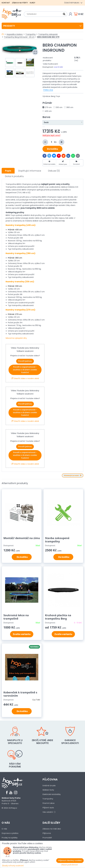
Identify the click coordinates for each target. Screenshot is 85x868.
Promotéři (47, 838)
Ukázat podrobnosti (69, 865)
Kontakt (6, 3)
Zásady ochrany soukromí (13, 866)
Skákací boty (48, 790)
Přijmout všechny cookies (70, 861)
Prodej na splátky (10, 838)
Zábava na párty (20, 3)
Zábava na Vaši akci (52, 829)
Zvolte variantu (22, 634)
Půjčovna (50, 779)
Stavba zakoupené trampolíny (57, 540)
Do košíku (53, 149)
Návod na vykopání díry (16, 338)
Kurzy (32, 3)
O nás (6, 823)
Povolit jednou (25, 361)
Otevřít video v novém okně (25, 378)
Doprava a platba (10, 833)
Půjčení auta (48, 808)
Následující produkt (73, 475)
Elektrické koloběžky (52, 794)
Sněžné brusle (49, 786)
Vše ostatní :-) (49, 812)
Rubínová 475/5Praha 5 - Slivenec (11, 801)
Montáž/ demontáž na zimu (22, 538)
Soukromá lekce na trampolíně (16, 617)
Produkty (42, 26)
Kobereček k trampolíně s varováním (20, 694)
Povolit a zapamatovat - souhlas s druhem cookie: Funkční (25, 370)
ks (53, 142)
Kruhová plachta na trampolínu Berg (58, 617)
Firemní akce (48, 803)
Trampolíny (48, 799)
